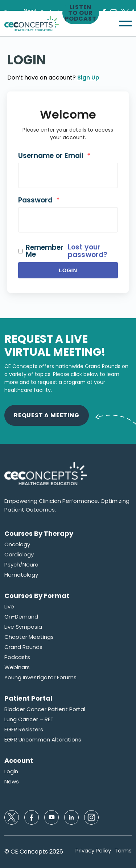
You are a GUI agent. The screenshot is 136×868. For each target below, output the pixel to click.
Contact (50, 12)
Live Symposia (23, 627)
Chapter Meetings (29, 637)
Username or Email (54, 156)
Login (68, 270)
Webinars (17, 667)
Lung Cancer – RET (29, 719)
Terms (123, 851)
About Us (30, 13)
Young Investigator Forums (40, 677)
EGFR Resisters (24, 730)
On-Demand (21, 617)
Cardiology (19, 555)
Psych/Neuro (21, 565)
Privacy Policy (93, 851)
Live (9, 607)
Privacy (12, 12)
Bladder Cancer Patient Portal (45, 709)
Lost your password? (88, 251)
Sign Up (88, 78)
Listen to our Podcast (81, 13)
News (12, 782)
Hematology (21, 575)
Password (39, 200)
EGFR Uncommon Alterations (43, 740)
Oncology (17, 544)
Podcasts (17, 657)
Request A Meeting (47, 415)
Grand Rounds (23, 647)
